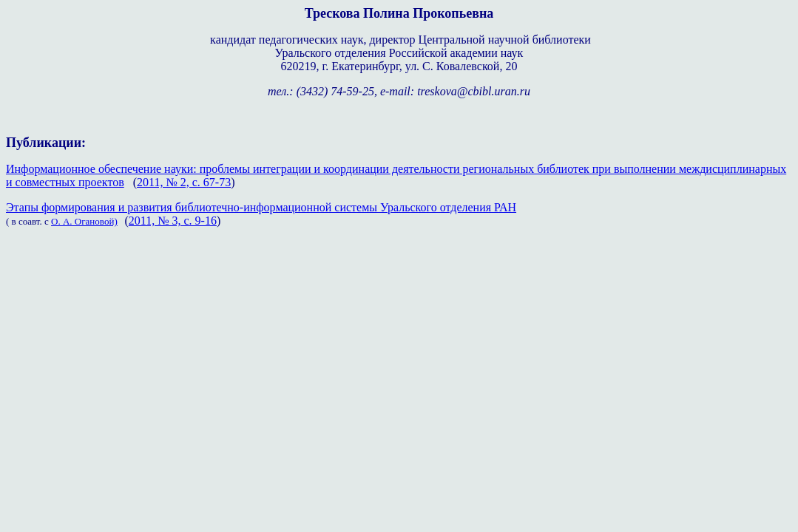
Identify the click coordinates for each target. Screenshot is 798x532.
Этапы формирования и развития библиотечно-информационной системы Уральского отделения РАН (261, 207)
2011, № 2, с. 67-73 (184, 182)
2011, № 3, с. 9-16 (173, 221)
